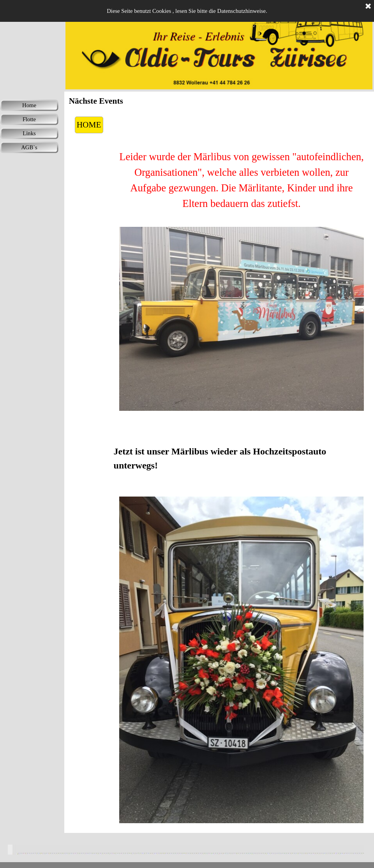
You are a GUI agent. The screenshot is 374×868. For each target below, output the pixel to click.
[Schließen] (368, 7)
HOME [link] (89, 125)
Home (29, 105)
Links (29, 133)
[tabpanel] (242, 180)
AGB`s (29, 147)
